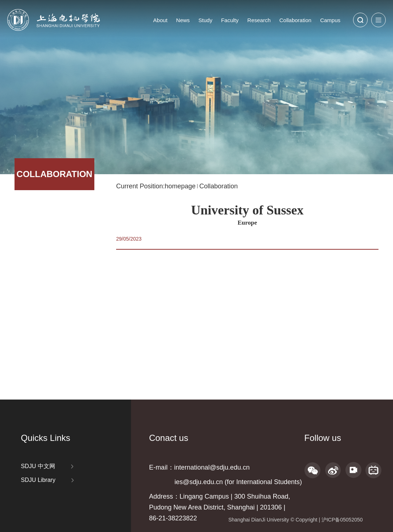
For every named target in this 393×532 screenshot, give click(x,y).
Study (205, 20)
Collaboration (295, 20)
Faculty (230, 20)
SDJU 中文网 (38, 466)
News (183, 20)
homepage (180, 186)
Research (259, 20)
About (160, 20)
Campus (330, 20)
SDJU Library (38, 480)
